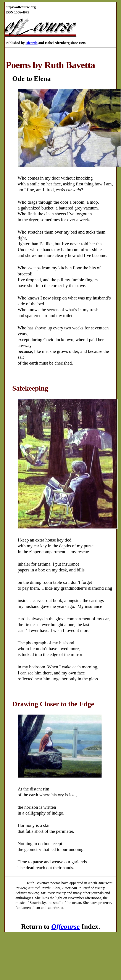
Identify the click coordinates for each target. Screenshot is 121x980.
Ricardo (31, 43)
